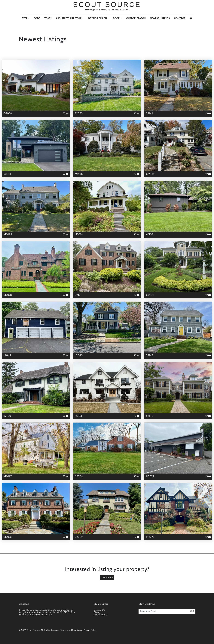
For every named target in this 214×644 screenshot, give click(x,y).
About (97, 612)
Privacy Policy (90, 630)
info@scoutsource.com (41, 614)
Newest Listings (160, 18)
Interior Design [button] (97, 18)
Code (37, 18)
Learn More (107, 578)
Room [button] (117, 18)
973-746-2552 (66, 612)
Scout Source (107, 5)
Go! (192, 611)
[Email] (164, 611)
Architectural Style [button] (69, 18)
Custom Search (136, 18)
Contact (180, 18)
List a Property (101, 614)
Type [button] (25, 18)
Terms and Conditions (71, 630)
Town (48, 18)
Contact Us (99, 610)
